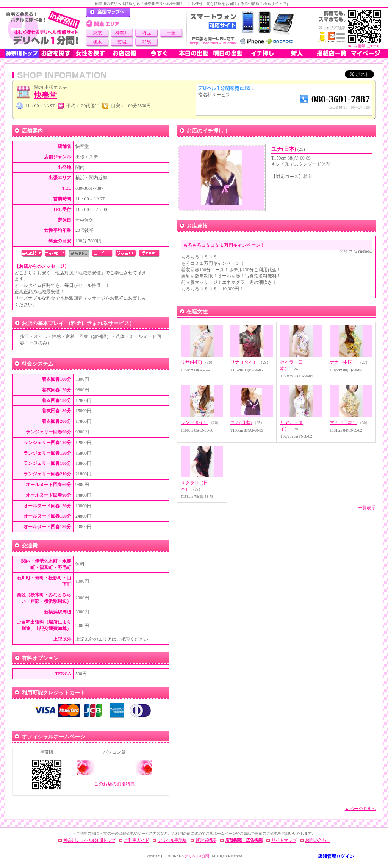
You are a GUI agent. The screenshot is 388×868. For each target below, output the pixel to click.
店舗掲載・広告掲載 (244, 840)
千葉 (171, 33)
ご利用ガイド (136, 840)
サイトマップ (284, 840)
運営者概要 (206, 840)
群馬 (147, 42)
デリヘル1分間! (197, 856)
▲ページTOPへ (360, 809)
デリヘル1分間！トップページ (108, 13)
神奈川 (122, 33)
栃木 (97, 42)
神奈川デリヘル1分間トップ (89, 840)
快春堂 (45, 95)
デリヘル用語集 (172, 840)
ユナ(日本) (288, 149)
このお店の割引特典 (114, 784)
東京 (97, 33)
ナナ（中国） (343, 362)
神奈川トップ (22, 53)
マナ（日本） (343, 422)
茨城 (122, 42)
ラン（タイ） (194, 422)
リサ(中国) (191, 362)
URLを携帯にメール (363, 46)
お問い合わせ (318, 840)
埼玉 (147, 33)
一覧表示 (367, 508)
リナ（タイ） (244, 362)
